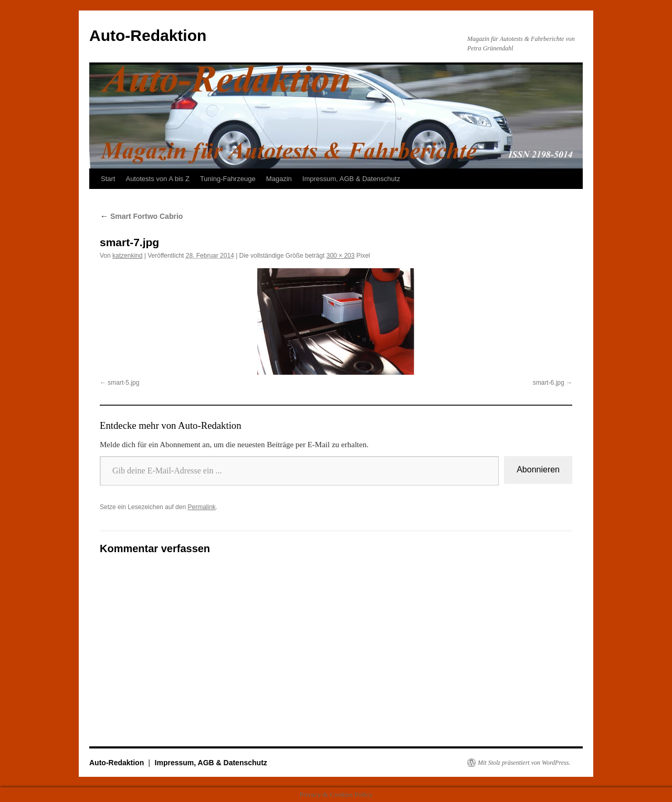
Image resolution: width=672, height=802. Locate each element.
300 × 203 (341, 256)
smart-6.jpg (549, 383)
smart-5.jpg (123, 383)
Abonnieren (538, 469)
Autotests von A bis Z (157, 179)
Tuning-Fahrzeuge (228, 179)
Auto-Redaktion (148, 35)
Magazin (279, 179)
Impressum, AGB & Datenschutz (351, 179)
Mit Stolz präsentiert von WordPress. (524, 763)
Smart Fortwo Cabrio (141, 216)
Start (108, 179)
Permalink (201, 507)
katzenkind (127, 256)
